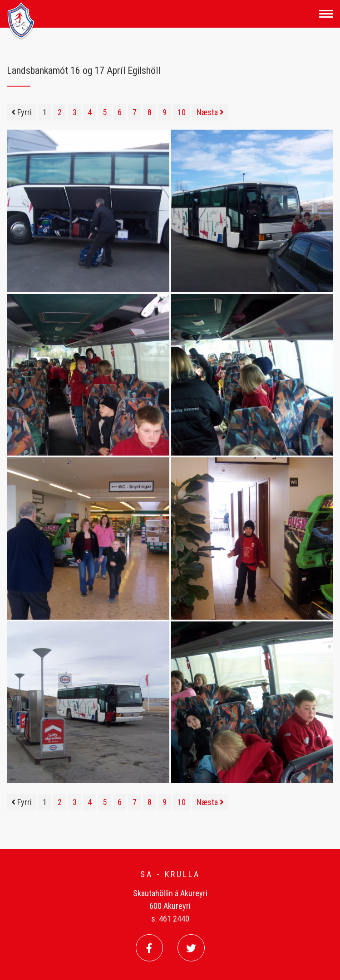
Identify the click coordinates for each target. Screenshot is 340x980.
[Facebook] (149, 948)
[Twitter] (191, 948)
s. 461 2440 (170, 919)
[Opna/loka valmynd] (326, 14)
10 (182, 112)
